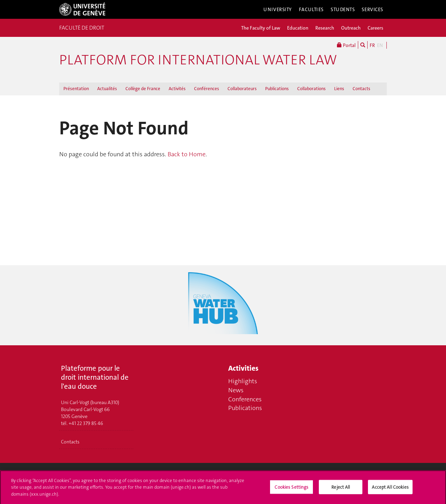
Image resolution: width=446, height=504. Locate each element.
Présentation (76, 89)
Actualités (107, 89)
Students (343, 9)
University (278, 9)
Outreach (351, 28)
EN (380, 45)
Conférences (207, 89)
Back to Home (187, 154)
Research (325, 28)
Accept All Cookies (390, 489)
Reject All (341, 489)
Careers (375, 28)
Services (372, 9)
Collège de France (143, 89)
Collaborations (312, 89)
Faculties (311, 9)
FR (372, 45)
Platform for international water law (198, 60)
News (236, 390)
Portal (346, 45)
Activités (177, 89)
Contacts (362, 89)
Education (298, 28)
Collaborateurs (242, 89)
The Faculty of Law (261, 28)
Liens (339, 89)
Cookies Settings (291, 489)
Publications (277, 89)
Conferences (245, 399)
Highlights (243, 381)
